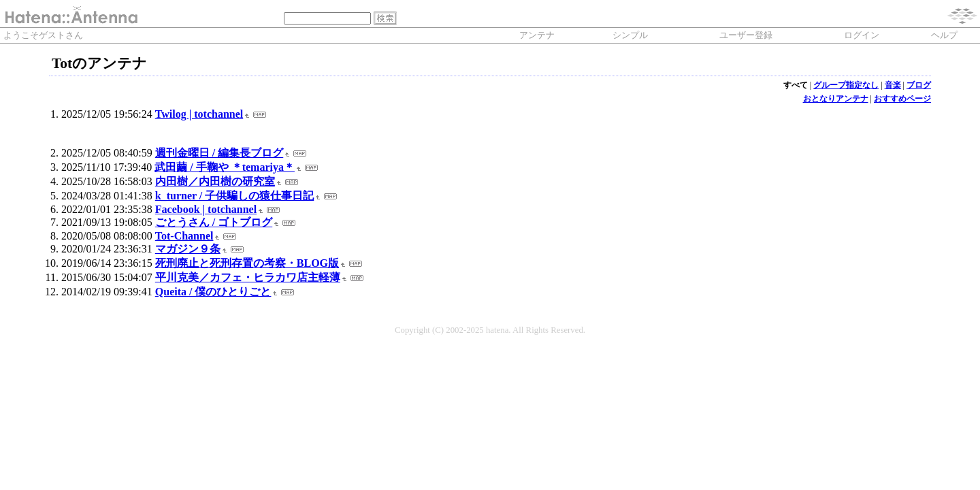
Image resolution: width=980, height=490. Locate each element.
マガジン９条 (188, 249)
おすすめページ (902, 99)
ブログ (919, 85)
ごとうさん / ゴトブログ (214, 222)
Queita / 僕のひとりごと (213, 292)
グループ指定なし (846, 85)
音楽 (893, 85)
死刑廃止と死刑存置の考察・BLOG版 (247, 263)
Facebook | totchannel (206, 209)
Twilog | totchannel (199, 114)
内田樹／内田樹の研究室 (215, 181)
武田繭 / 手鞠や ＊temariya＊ (225, 167)
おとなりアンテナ (836, 99)
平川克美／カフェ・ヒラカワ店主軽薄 (248, 277)
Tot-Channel (184, 236)
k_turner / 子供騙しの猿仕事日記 (234, 196)
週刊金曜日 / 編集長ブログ (219, 153)
